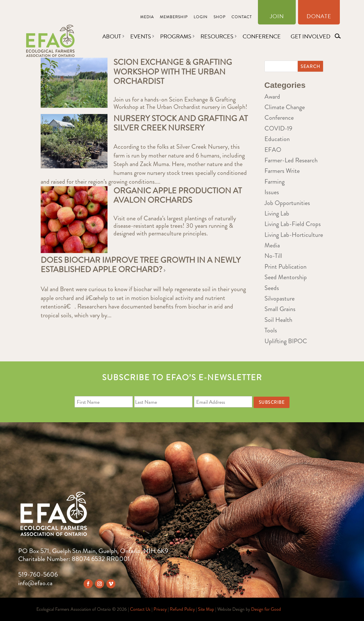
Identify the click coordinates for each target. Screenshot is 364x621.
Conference (262, 36)
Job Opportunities (287, 203)
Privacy (160, 609)
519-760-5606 (38, 575)
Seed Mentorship (286, 277)
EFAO (273, 150)
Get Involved (311, 36)
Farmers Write (282, 171)
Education (277, 139)
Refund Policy (182, 609)
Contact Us (140, 609)
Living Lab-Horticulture (294, 235)
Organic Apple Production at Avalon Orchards (178, 196)
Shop (220, 17)
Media (147, 17)
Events (141, 36)
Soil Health (278, 320)
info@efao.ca (35, 583)
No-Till (273, 256)
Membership (174, 17)
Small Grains (280, 309)
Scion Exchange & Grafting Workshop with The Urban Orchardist (173, 72)
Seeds (272, 288)
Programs (176, 36)
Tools (271, 330)
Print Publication (286, 267)
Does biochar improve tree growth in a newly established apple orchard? (141, 265)
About (112, 36)
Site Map (206, 609)
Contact (242, 17)
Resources (217, 36)
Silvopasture (280, 298)
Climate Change (285, 107)
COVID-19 (278, 128)
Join (277, 17)
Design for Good (266, 609)
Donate (319, 17)
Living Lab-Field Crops (293, 224)
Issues (272, 192)
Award (272, 97)
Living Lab (277, 213)
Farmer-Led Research (291, 160)
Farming (275, 182)
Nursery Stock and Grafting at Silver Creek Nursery (181, 123)
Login (201, 17)
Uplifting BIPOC (286, 341)
